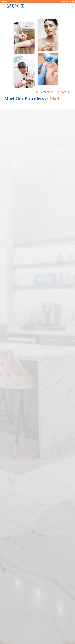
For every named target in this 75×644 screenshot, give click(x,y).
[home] (13, 6)
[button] (70, 1)
